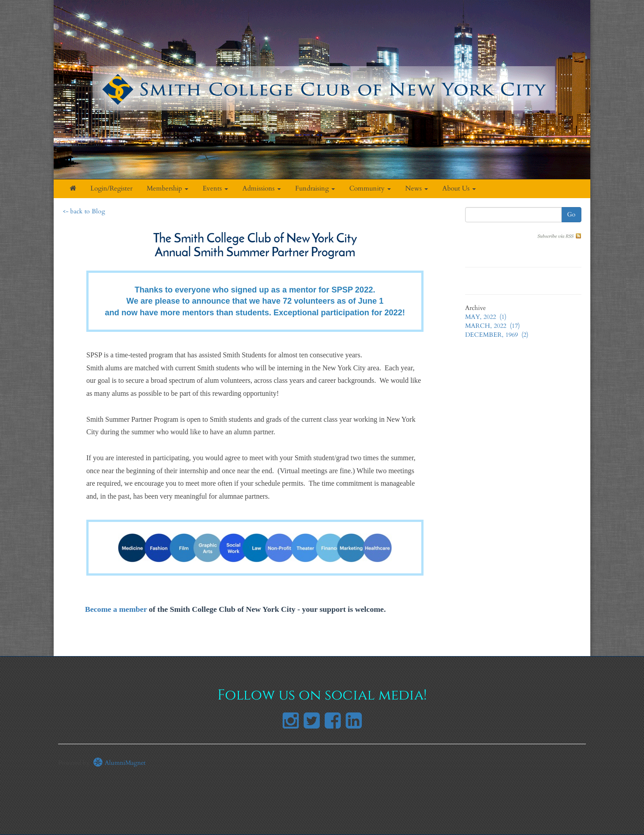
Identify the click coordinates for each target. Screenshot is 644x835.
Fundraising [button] (315, 189)
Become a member (116, 609)
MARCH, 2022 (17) (492, 326)
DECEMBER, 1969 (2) (497, 335)
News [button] (417, 189)
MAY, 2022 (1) (486, 317)
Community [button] (370, 189)
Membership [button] (167, 189)
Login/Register (111, 189)
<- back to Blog (84, 211)
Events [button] (215, 189)
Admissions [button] (262, 189)
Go (571, 214)
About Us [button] (459, 189)
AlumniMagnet (119, 763)
